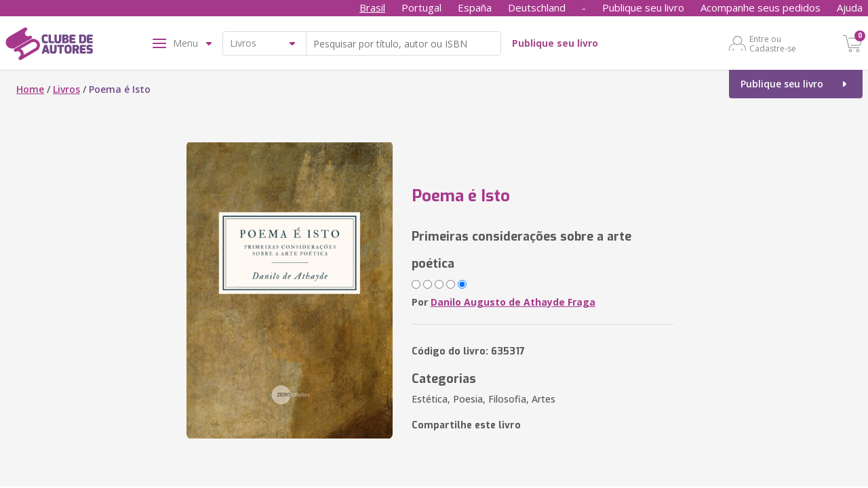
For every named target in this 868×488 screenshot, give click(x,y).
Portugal (421, 7)
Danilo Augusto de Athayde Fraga (513, 302)
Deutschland (537, 7)
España (475, 7)
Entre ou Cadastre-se (773, 43)
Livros (66, 89)
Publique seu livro (643, 7)
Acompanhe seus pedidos (761, 7)
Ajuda (850, 7)
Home (30, 89)
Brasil (372, 7)
